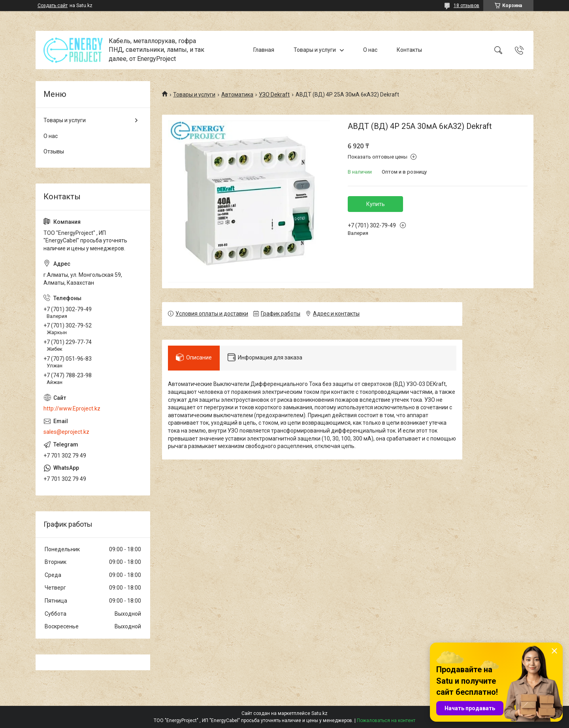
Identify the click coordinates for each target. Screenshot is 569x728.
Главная (264, 50)
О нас (370, 50)
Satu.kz (319, 713)
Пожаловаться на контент (386, 720)
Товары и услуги (315, 50)
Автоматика (237, 95)
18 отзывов (466, 6)
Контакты (409, 50)
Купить (376, 204)
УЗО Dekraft (274, 95)
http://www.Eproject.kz (72, 408)
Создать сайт (53, 6)
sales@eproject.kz (66, 432)
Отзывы (54, 151)
